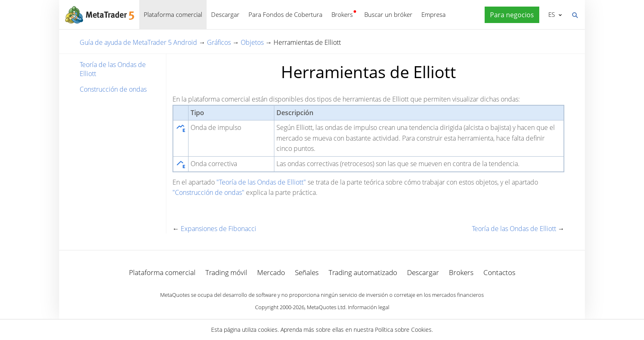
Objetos (252, 42)
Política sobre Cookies (403, 330)
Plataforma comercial (173, 14)
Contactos (499, 272)
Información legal (369, 307)
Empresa (434, 14)
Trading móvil (226, 272)
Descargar (225, 14)
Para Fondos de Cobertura (285, 14)
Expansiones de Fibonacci (218, 229)
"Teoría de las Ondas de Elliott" (261, 182)
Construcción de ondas (113, 89)
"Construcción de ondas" (208, 192)
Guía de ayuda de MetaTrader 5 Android (138, 42)
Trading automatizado (363, 272)
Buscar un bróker (388, 14)
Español (551, 14)
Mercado (271, 272)
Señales (307, 272)
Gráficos (219, 42)
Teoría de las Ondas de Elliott (113, 69)
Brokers (342, 14)
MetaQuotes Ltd (326, 307)
